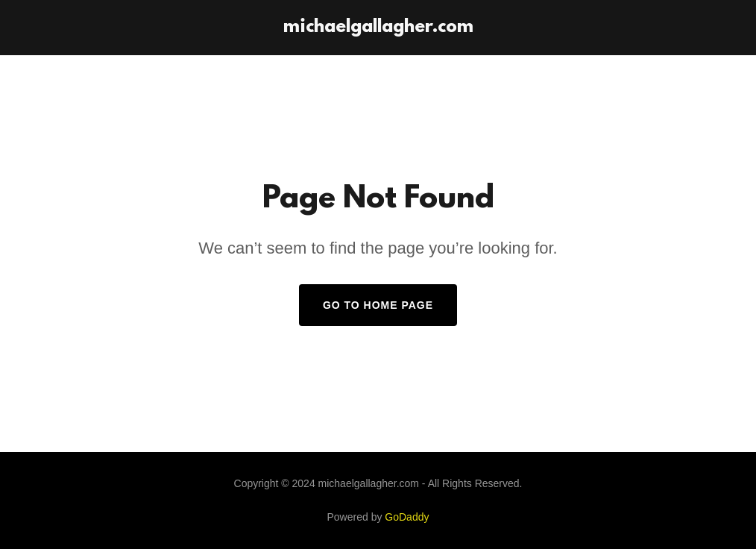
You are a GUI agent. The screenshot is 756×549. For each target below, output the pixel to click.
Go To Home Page (378, 305)
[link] (378, 28)
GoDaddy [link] (407, 517)
